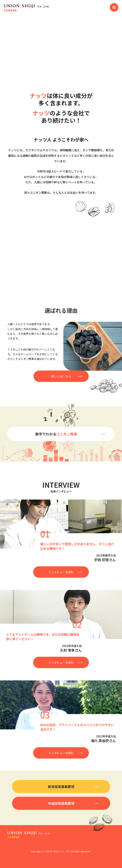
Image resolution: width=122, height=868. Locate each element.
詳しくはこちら (61, 376)
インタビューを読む (61, 572)
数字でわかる (56, 434)
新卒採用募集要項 (61, 787)
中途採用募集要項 (61, 803)
